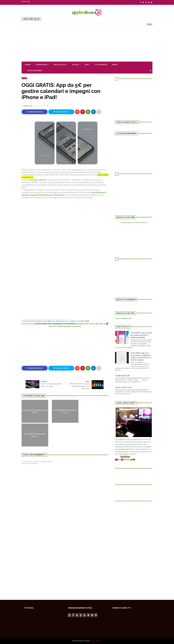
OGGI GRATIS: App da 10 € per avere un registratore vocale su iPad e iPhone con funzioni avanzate (141, 356)
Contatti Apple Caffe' (123, 376)
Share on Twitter (61, 112)
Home (28, 65)
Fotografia (101, 65)
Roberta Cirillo (28, 106)
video (24, 78)
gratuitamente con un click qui (89, 324)
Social (76, 65)
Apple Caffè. (96, 641)
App (88, 65)
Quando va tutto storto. (123, 387)
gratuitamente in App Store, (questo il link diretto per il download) (64, 194)
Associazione (35, 71)
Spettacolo (61, 65)
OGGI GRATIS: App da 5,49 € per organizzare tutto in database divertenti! (141, 335)
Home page (26, 1)
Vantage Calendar (38, 180)
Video (115, 65)
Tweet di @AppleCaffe (123, 318)
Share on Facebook (35, 112)
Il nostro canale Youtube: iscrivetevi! (65, 326)
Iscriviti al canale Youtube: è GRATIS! (134, 222)
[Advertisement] (87, 42)
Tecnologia (42, 65)
